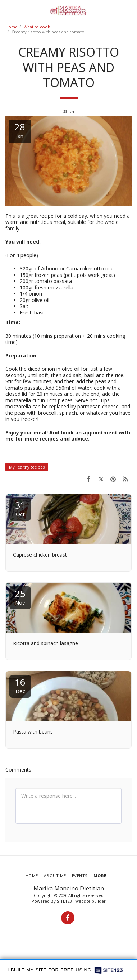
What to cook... (38, 27)
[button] (8, 10)
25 (20, 597)
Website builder (90, 901)
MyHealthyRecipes (27, 467)
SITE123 (64, 901)
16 (20, 685)
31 (20, 508)
